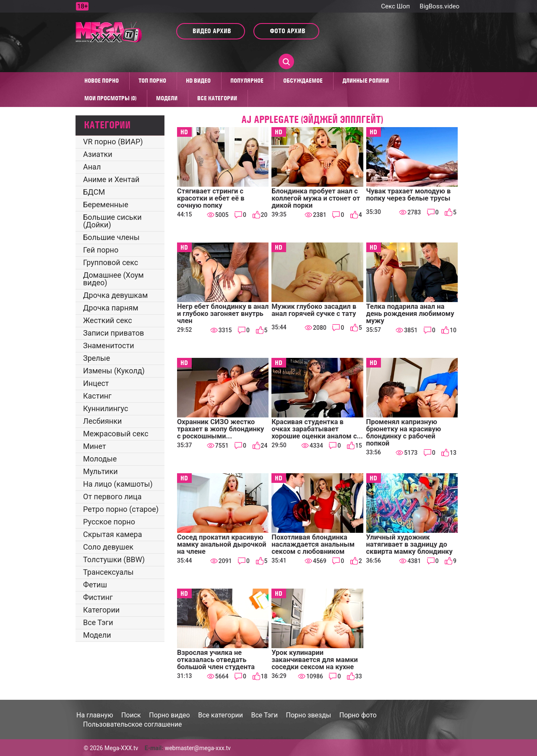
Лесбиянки (102, 421)
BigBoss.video (439, 6)
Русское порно (109, 522)
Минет (95, 446)
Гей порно (101, 250)
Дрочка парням (111, 308)
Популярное (247, 81)
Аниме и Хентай (111, 179)
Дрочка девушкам (115, 295)
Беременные (106, 205)
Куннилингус (106, 408)
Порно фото (358, 715)
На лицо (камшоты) (118, 484)
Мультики (100, 471)
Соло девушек (108, 547)
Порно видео (169, 715)
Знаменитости (109, 345)
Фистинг (98, 597)
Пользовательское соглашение (133, 724)
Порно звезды (308, 715)
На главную (95, 715)
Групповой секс (111, 262)
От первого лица (112, 497)
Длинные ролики (366, 81)
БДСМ (94, 192)
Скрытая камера (113, 534)
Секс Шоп (395, 6)
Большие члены (111, 237)
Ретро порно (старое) (121, 509)
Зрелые (96, 358)
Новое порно (102, 81)
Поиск (131, 715)
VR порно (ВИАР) (113, 142)
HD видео (198, 81)
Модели (167, 98)
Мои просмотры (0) (110, 98)
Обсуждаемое (303, 81)
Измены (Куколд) (114, 371)
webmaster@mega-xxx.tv (198, 748)
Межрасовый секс (116, 434)
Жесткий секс (108, 320)
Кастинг (97, 396)
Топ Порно (152, 81)
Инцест (96, 383)
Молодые (100, 459)
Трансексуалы (108, 572)
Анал (92, 167)
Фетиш (95, 585)
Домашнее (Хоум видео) (113, 279)
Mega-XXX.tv (121, 748)
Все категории (217, 98)
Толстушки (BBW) (114, 559)
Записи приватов (113, 333)
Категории (101, 610)
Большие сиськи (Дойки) (112, 221)
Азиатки (98, 154)
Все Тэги (98, 622)
